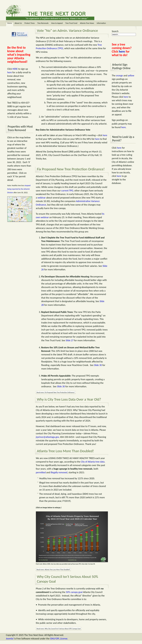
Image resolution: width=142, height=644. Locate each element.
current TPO (67, 191)
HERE (15, 69)
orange (120, 76)
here (10, 72)
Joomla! (10, 639)
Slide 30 (98, 365)
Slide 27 (70, 340)
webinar (42, 198)
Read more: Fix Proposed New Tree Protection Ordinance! (56, 392)
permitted (41, 472)
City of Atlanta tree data (93, 462)
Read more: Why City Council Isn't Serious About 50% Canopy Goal (59, 629)
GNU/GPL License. (59, 639)
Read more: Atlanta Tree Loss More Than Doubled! (53, 570)
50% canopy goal (74, 592)
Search (115, 31)
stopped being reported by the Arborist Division (19, 189)
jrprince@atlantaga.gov (47, 437)
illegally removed (59, 472)
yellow (131, 76)
